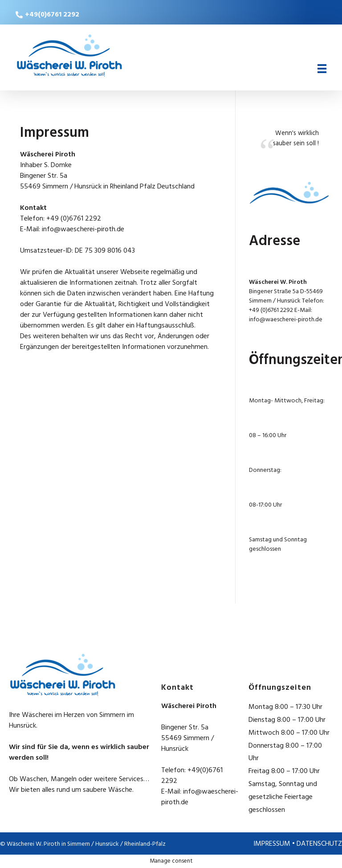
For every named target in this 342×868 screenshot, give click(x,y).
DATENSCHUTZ (319, 844)
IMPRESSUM (272, 844)
